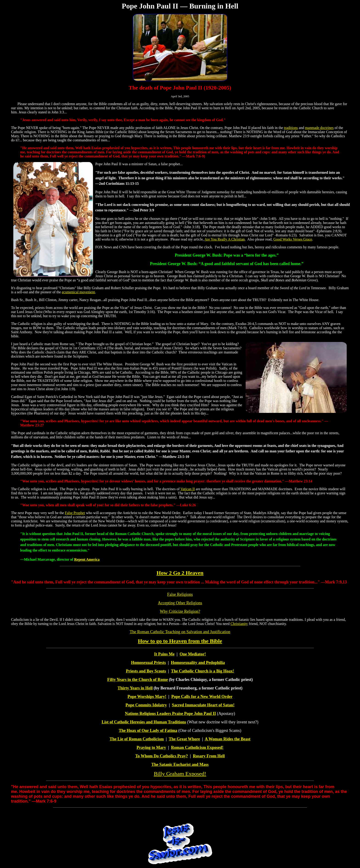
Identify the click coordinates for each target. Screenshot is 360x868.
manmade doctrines (319, 128)
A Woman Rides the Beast (228, 739)
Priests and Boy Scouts (146, 671)
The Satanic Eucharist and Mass (180, 764)
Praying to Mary (151, 748)
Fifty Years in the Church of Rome (138, 680)
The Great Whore (184, 739)
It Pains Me (164, 654)
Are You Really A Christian (225, 239)
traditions (291, 128)
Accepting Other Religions (180, 603)
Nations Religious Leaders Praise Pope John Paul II (170, 714)
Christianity (239, 624)
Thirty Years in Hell (135, 688)
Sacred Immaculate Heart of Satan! (203, 705)
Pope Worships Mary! (147, 697)
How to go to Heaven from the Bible (180, 641)
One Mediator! (193, 654)
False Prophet (75, 513)
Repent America (87, 559)
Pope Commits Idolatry (146, 705)
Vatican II (188, 489)
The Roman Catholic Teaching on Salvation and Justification (180, 632)
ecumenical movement (78, 292)
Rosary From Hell (209, 756)
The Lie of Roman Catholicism (137, 739)
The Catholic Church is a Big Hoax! (203, 671)
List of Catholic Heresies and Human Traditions (144, 722)
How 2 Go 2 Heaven (180, 573)
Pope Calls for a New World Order (202, 697)
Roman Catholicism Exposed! (197, 748)
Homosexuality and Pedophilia (198, 663)
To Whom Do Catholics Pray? (162, 756)
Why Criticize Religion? (180, 611)
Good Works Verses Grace (293, 239)
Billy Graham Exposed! (180, 774)
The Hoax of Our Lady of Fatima (148, 731)
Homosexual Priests (148, 663)
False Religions (180, 594)
